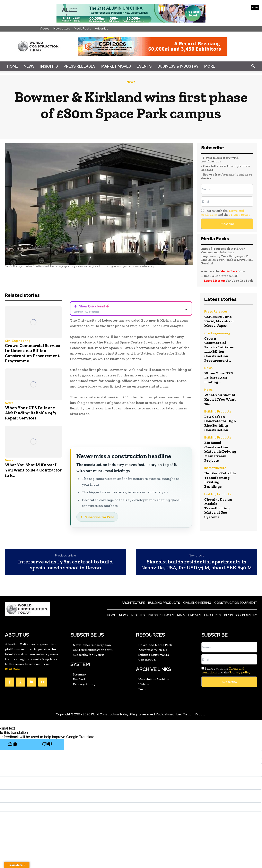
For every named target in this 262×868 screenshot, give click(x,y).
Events (144, 66)
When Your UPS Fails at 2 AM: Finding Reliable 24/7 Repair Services (31, 413)
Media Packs (82, 28)
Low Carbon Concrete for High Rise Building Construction (220, 423)
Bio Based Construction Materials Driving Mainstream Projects (220, 451)
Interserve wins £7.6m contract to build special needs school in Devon (65, 565)
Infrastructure (215, 468)
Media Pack (229, 271)
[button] (253, 66)
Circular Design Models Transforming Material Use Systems (218, 508)
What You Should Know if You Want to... (220, 399)
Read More (12, 669)
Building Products (218, 412)
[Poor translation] (47, 745)
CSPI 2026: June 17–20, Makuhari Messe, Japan (219, 321)
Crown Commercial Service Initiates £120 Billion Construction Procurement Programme (32, 353)
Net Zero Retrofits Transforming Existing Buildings (220, 480)
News (29, 66)
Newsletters (62, 28)
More (210, 66)
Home (12, 66)
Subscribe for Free (99, 517)
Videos (45, 28)
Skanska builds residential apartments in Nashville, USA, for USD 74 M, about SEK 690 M (196, 565)
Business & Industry (178, 66)
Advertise (102, 28)
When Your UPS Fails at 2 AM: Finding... (219, 378)
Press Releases (80, 66)
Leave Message (215, 281)
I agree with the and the (226, 213)
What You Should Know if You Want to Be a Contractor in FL (33, 470)
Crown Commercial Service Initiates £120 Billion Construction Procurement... (219, 349)
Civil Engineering (18, 341)
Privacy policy (240, 215)
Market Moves (116, 66)
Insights (49, 66)
